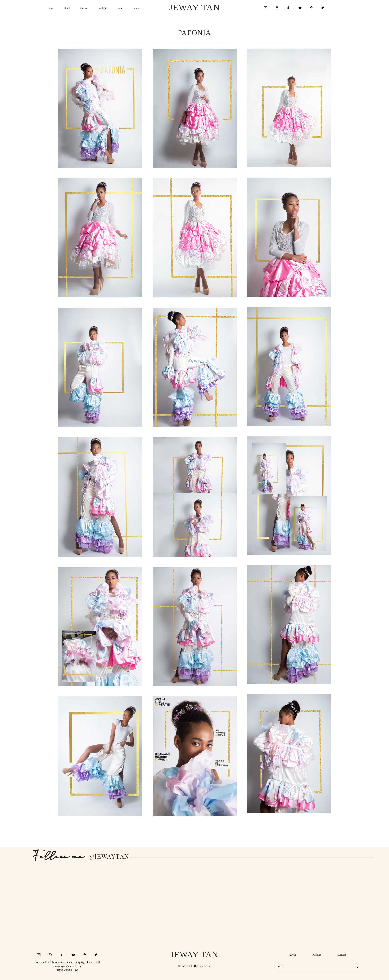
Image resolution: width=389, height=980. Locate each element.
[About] (292, 955)
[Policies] (317, 955)
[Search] (312, 966)
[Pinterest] (311, 8)
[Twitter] (323, 8)
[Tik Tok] (288, 8)
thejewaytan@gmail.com (67, 966)
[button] (84, 8)
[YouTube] (300, 8)
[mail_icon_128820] (266, 8)
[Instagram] (277, 8)
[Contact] (342, 955)
